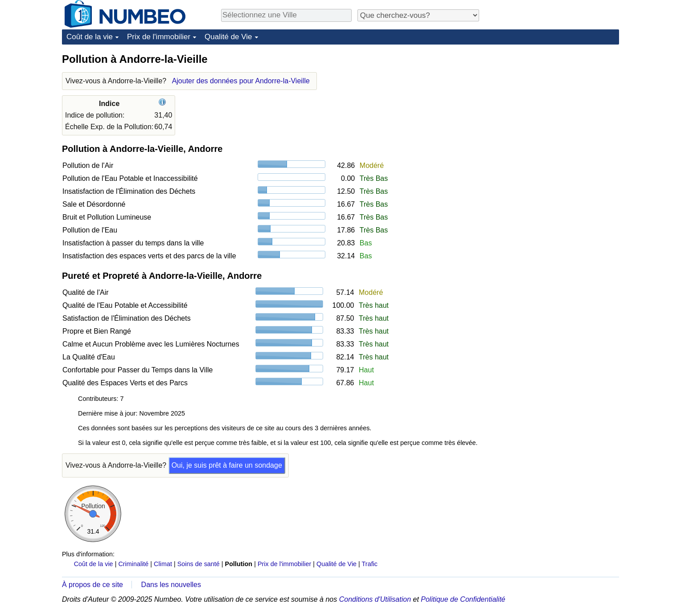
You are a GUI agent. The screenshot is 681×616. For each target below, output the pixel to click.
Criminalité (133, 564)
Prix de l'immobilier (159, 37)
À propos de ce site (92, 585)
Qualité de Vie (228, 37)
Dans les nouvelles (171, 585)
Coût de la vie (90, 37)
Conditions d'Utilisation (375, 599)
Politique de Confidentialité (463, 599)
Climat (163, 564)
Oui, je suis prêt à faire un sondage (227, 465)
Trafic (370, 564)
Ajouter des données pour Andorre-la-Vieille (241, 81)
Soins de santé (199, 564)
